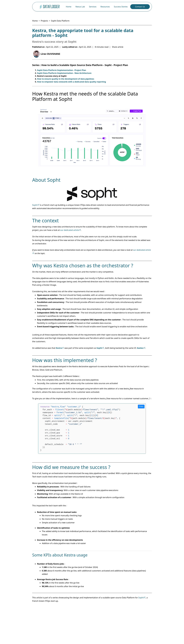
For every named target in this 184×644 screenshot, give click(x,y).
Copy (141, 406)
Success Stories (121, 7)
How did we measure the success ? (71, 467)
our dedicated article (70, 230)
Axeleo (140, 348)
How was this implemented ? (65, 360)
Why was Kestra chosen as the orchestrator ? (83, 265)
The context (46, 220)
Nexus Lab (80, 7)
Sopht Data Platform (60, 21)
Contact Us (140, 7)
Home (69, 7)
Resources (105, 7)
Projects (44, 21)
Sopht (35, 205)
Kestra (59, 348)
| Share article (116, 47)
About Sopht (46, 180)
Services (93, 7)
